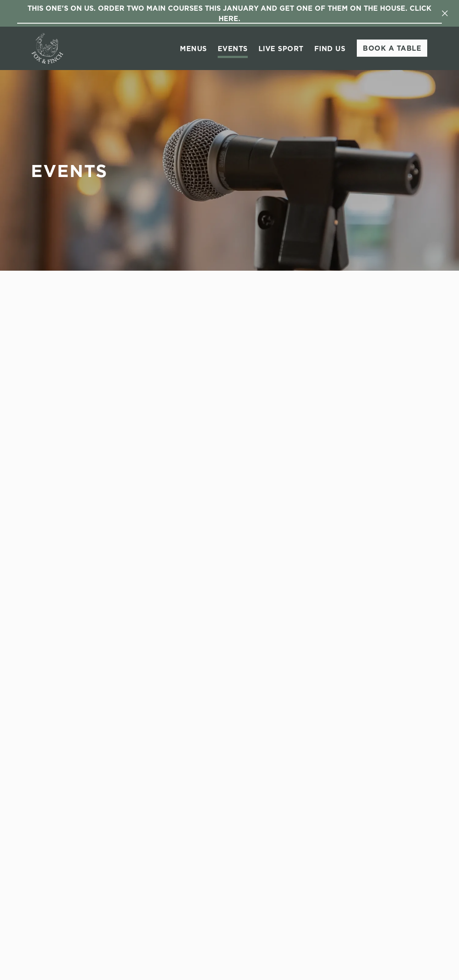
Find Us (330, 49)
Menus (193, 49)
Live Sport (281, 49)
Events (233, 49)
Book (392, 48)
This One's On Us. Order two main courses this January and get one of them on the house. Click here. (229, 13)
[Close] (445, 13)
